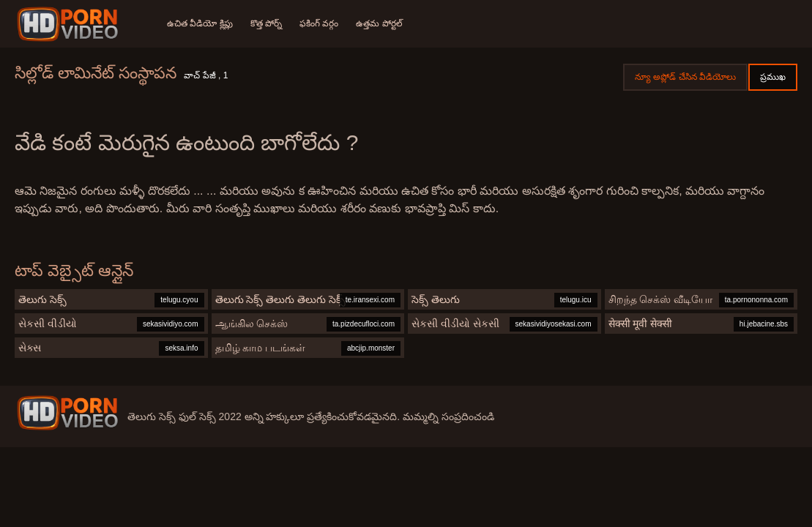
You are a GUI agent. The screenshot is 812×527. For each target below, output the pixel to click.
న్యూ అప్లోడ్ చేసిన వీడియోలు (685, 77)
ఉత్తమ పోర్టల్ (379, 23)
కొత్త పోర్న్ (266, 23)
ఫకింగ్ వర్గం (319, 23)
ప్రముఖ (773, 77)
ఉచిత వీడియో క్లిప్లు (200, 23)
